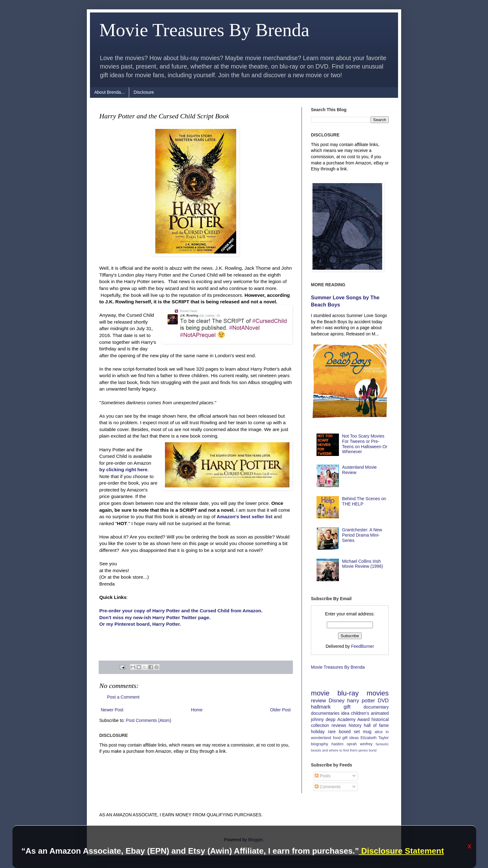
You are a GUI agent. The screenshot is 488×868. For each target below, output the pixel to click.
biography (319, 744)
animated (380, 713)
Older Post (280, 710)
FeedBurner (363, 646)
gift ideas (351, 738)
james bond (368, 750)
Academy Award (353, 719)
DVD (383, 701)
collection (320, 725)
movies (378, 693)
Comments (328, 787)
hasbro (338, 744)
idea (345, 713)
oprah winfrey (360, 744)
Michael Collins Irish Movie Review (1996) (363, 564)
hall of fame (376, 725)
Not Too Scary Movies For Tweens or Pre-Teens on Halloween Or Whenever (365, 444)
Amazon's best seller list (244, 517)
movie (320, 693)
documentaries (325, 713)
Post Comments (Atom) (149, 720)
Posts (323, 776)
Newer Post (112, 710)
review (319, 701)
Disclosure (144, 92)
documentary (376, 707)
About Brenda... (109, 92)
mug (367, 732)
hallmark (321, 707)
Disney (337, 701)
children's (360, 713)
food (337, 738)
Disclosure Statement (401, 851)
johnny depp (323, 719)
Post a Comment (123, 697)
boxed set (349, 732)
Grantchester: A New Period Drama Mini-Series (362, 535)
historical (380, 719)
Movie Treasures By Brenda (204, 30)
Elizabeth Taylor (375, 738)
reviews (339, 725)
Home (197, 710)
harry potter (361, 701)
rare (332, 732)
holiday (318, 732)
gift (347, 707)
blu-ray (348, 693)
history (355, 725)
